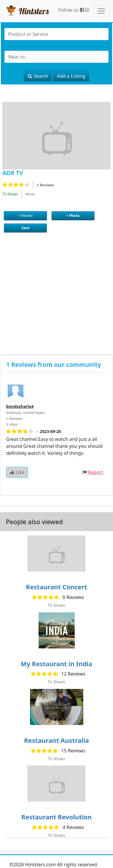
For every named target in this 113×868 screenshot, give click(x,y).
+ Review (26, 216)
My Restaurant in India (56, 664)
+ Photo (73, 216)
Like (17, 472)
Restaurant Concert (56, 587)
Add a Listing (71, 76)
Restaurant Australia (56, 740)
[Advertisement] (55, 289)
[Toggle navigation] (101, 11)
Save (25, 228)
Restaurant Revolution (56, 817)
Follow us (71, 10)
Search (38, 76)
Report (96, 472)
